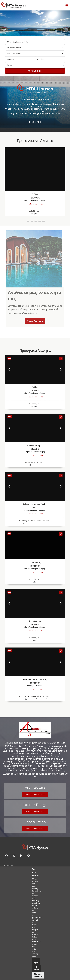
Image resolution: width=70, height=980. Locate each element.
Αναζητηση (35, 71)
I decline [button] (37, 968)
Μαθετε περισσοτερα (35, 794)
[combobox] (34, 42)
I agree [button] (36, 962)
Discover (35, 122)
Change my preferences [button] (38, 975)
